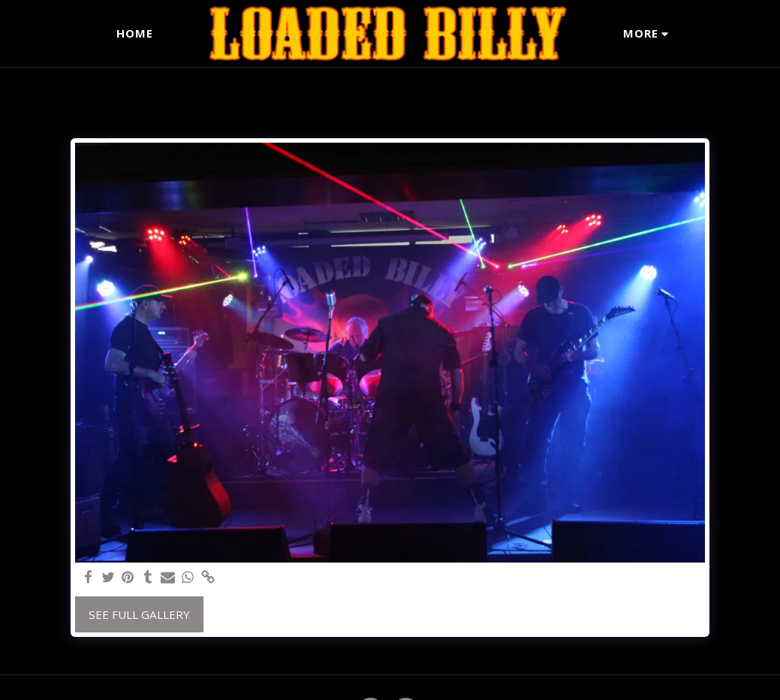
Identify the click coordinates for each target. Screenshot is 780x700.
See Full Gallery (139, 614)
